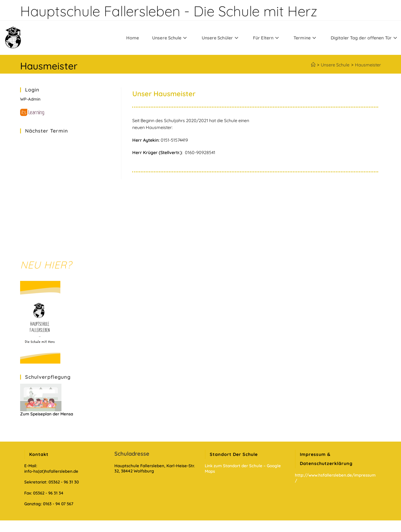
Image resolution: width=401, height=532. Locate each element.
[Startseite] (313, 65)
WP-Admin (30, 99)
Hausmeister (368, 65)
